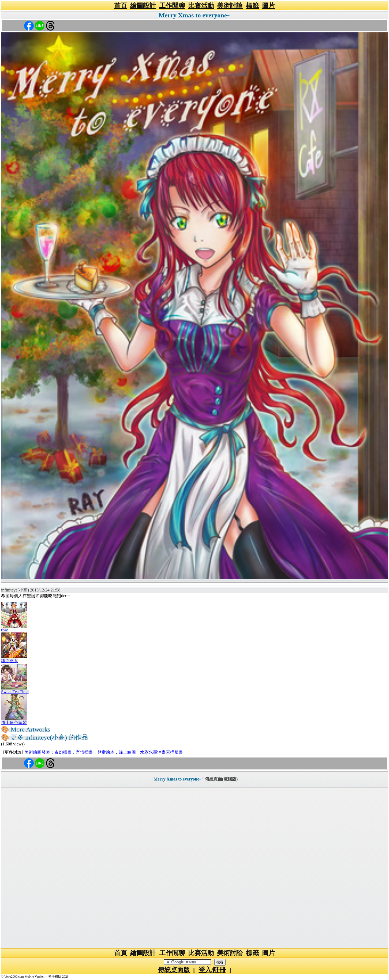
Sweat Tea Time (15, 692)
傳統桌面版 (174, 970)
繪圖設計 (143, 6)
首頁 (121, 6)
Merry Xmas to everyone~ (194, 15)
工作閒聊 (172, 6)
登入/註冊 (212, 970)
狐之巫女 (10, 661)
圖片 (268, 6)
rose (5, 630)
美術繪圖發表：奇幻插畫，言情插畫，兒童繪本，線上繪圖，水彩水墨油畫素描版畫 (104, 752)
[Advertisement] (194, 868)
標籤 (252, 6)
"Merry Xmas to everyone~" (178, 779)
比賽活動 (201, 6)
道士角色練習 (14, 723)
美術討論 (230, 6)
